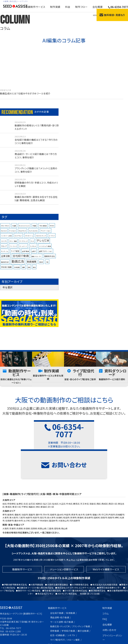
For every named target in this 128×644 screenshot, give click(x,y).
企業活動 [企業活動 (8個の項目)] (6, 259)
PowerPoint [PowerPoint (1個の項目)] (22, 234)
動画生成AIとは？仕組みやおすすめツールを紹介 (25, 93)
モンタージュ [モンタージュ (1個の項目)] (5, 254)
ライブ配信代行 (58, 615)
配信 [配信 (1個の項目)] (34, 270)
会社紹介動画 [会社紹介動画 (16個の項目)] (21, 259)
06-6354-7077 (118, 7)
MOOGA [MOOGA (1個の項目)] (52, 229)
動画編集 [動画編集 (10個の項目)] (32, 264)
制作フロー (81, 7)
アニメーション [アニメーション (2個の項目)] (46, 234)
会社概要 (98, 7)
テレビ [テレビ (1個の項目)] (32, 244)
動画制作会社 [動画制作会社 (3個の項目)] (50, 259)
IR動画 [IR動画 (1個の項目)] (34, 229)
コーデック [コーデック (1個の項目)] (52, 239)
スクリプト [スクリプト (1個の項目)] (4, 244)
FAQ (105, 596)
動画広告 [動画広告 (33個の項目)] (18, 264)
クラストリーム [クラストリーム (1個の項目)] (29, 239)
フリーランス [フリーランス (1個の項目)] (13, 249)
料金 (68, 7)
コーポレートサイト (113, 622)
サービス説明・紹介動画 (62, 599)
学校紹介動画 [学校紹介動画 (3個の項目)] (6, 270)
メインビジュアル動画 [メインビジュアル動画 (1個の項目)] (45, 249)
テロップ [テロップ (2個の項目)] (4, 249)
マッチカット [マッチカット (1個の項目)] (33, 249)
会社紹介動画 (57, 590)
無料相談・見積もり (112, 15)
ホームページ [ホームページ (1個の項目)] (23, 249)
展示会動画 (83, 607)
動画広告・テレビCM (60, 603)
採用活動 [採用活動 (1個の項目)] (17, 270)
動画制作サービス (35, 7)
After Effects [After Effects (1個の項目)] (5, 229)
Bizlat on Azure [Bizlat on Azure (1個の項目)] (24, 229)
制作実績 (55, 7)
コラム (106, 591)
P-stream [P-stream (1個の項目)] (13, 234)
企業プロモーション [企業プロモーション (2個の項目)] (46, 254)
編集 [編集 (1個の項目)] (24, 270)
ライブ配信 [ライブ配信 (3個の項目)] (15, 254)
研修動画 (55, 607)
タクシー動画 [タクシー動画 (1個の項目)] (13, 244)
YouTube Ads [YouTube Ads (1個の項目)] (33, 234)
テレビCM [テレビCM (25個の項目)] (43, 243)
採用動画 (71, 590)
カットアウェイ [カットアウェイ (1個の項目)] (18, 239)
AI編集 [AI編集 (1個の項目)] (14, 229)
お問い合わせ (110, 607)
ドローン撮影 (74, 615)
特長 (51, 626)
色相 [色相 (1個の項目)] (29, 270)
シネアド (71, 611)
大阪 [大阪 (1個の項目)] (47, 265)
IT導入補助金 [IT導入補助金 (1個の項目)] (43, 229)
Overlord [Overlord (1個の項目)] (4, 234)
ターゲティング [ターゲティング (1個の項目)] (24, 244)
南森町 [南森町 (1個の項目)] (41, 265)
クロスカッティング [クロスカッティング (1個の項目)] (41, 239)
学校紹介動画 (68, 607)
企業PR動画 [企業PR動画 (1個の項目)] (25, 254)
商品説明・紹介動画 (60, 594)
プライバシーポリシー (112, 615)
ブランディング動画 (81, 603)
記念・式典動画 (58, 611)
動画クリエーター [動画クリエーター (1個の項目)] (37, 259)
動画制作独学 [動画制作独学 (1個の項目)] (5, 265)
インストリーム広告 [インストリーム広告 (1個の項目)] (6, 239)
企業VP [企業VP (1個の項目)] (34, 254)
